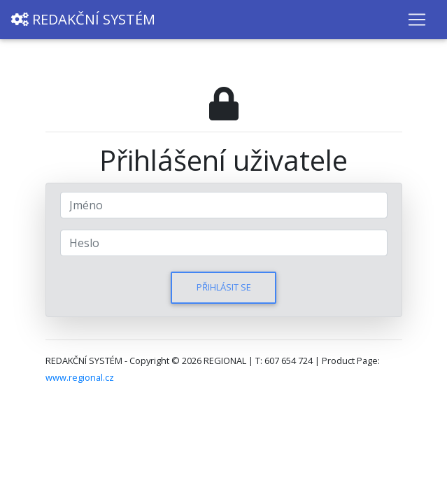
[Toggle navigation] (417, 20)
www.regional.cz (80, 377)
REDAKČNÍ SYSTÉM (83, 19)
